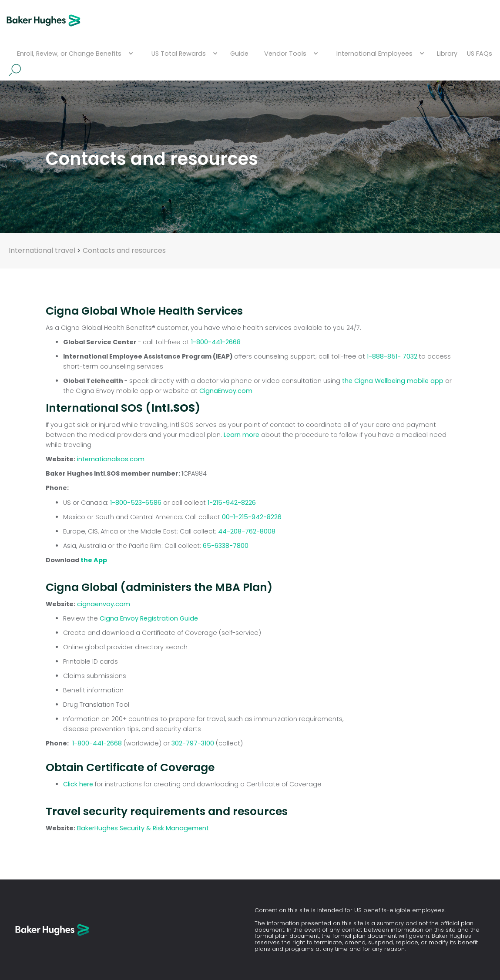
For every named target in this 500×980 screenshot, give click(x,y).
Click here (78, 784)
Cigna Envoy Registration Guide (149, 618)
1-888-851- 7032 (393, 356)
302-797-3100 (194, 743)
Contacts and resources (124, 251)
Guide (239, 54)
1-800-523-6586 (136, 503)
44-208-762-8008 (247, 531)
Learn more (242, 435)
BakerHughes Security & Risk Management (143, 828)
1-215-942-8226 (232, 503)
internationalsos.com (111, 459)
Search (15, 70)
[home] (44, 21)
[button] (74, 54)
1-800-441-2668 (216, 342)
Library (447, 54)
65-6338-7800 (226, 546)
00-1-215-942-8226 (252, 517)
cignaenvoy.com (104, 604)
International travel (42, 251)
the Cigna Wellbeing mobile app (393, 381)
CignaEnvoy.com (226, 391)
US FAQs (480, 54)
